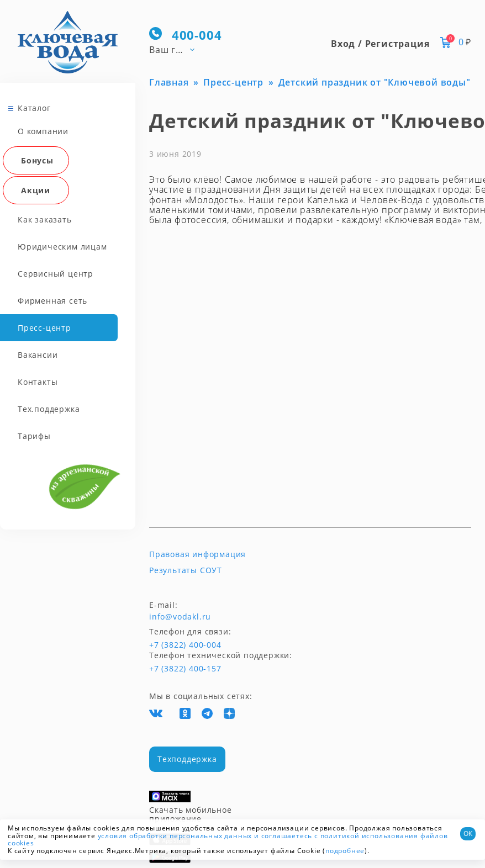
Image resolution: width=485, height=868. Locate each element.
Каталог (34, 106)
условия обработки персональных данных (175, 836)
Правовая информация (197, 554)
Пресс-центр (44, 326)
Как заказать (45, 218)
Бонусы (37, 159)
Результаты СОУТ (186, 570)
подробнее (345, 851)
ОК (468, 833)
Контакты (38, 380)
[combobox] (177, 49)
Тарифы (34, 434)
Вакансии (38, 353)
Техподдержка (187, 759)
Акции (36, 189)
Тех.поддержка (49, 407)
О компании (43, 129)
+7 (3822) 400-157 (185, 669)
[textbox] (177, 49)
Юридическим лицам (62, 245)
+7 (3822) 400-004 (170, 645)
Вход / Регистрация (380, 44)
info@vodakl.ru (180, 617)
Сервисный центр (56, 272)
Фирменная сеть (52, 299)
